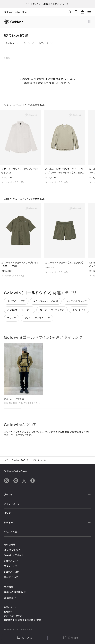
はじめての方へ (12, 550)
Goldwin (10, 43)
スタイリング (10, 566)
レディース (44, 43)
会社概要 (10, 598)
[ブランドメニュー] (89, 22)
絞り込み (24, 638)
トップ (5, 460)
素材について (11, 577)
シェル (27, 43)
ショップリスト (11, 561)
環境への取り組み (15, 592)
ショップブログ (12, 572)
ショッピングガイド (14, 555)
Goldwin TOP (19, 460)
